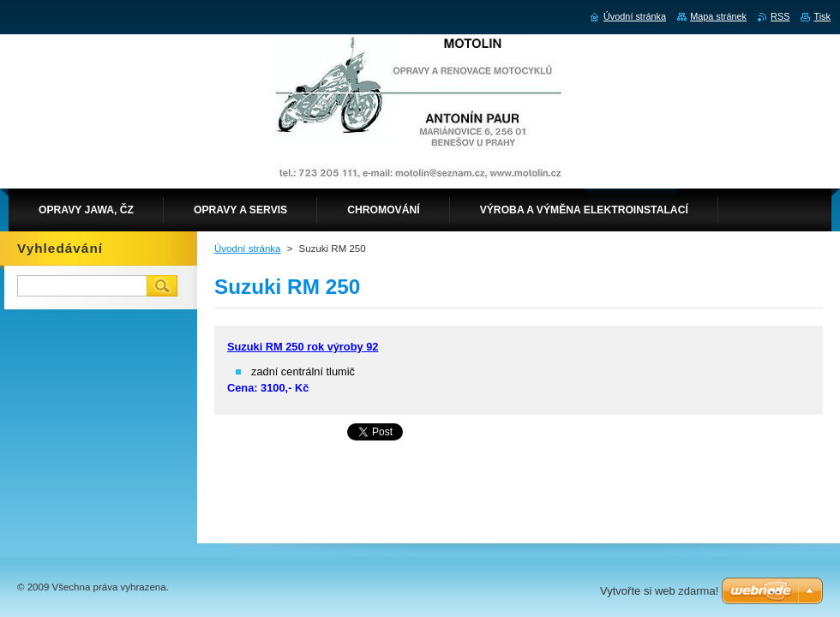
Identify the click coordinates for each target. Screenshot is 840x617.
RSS (780, 16)
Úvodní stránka (247, 249)
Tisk (822, 16)
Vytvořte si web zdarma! (659, 591)
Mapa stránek (718, 16)
